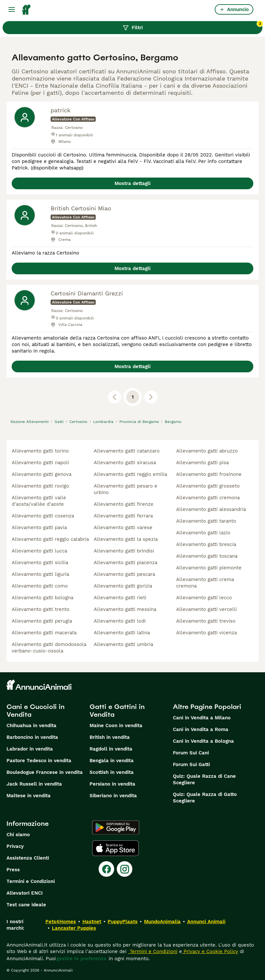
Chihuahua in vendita (31, 726)
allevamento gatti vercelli (206, 609)
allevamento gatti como (40, 586)
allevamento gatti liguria (40, 574)
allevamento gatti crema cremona (205, 583)
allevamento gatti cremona (208, 498)
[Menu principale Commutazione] (12, 9)
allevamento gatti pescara (124, 574)
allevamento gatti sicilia (40, 563)
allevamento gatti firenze (124, 504)
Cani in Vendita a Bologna (203, 741)
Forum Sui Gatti (191, 764)
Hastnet (92, 922)
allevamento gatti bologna (42, 598)
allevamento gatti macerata (44, 633)
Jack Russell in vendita (34, 784)
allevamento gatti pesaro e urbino (126, 489)
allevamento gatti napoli (40, 463)
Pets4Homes (61, 922)
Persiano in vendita (112, 784)
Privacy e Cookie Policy (210, 951)
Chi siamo (18, 835)
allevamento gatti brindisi (124, 551)
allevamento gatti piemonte (209, 568)
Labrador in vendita (30, 749)
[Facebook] (106, 869)
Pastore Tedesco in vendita (39, 761)
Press (13, 870)
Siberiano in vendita (113, 796)
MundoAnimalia (162, 922)
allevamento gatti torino (40, 451)
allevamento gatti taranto (206, 521)
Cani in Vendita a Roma (201, 729)
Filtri (193, 26)
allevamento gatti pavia (39, 527)
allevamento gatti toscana (207, 556)
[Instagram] (125, 869)
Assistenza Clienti (28, 858)
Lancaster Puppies (74, 928)
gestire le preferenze (81, 959)
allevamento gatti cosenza (43, 516)
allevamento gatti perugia (42, 621)
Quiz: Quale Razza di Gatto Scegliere (205, 798)
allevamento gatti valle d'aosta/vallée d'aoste (39, 501)
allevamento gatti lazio (203, 533)
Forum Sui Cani (191, 753)
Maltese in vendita (29, 796)
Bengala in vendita (112, 761)
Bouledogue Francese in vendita (45, 772)
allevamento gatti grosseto (208, 486)
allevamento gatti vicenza (206, 633)
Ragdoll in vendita (111, 749)
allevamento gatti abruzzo (207, 451)
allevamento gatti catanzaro (127, 451)
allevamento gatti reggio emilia (130, 474)
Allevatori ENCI (25, 893)
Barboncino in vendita (32, 737)
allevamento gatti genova (42, 474)
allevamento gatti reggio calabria (50, 539)
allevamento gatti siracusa (125, 463)
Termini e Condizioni (31, 881)
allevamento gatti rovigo (40, 486)
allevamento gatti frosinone (209, 474)
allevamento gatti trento (41, 609)
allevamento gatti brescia (206, 544)
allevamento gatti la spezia (126, 539)
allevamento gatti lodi (120, 621)
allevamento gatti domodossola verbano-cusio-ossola (49, 648)
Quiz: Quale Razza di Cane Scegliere (204, 779)
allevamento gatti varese (123, 527)
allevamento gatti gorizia (123, 586)
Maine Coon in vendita (116, 726)
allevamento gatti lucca (39, 551)
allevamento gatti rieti (120, 598)
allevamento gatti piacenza (126, 563)
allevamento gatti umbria (123, 644)
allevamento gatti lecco (204, 598)
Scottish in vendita (112, 772)
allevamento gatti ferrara (123, 516)
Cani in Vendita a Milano (202, 718)
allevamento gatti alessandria (211, 509)
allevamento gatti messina (125, 609)
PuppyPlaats (123, 922)
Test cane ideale (26, 905)
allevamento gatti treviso (206, 621)
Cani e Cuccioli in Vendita (36, 711)
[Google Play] (116, 827)
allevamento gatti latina (122, 633)
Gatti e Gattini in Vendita (117, 711)
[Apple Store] (115, 848)
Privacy (15, 846)
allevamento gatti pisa (202, 463)
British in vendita (110, 737)
